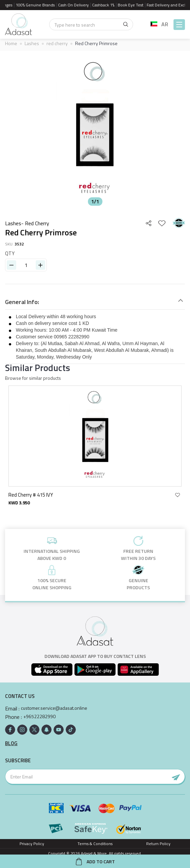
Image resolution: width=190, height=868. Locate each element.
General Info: (22, 302)
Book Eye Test (133, 5)
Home (11, 43)
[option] (95, 130)
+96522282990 (39, 716)
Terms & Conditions (95, 844)
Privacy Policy (32, 844)
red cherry (57, 43)
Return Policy (158, 844)
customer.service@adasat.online (54, 708)
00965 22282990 (72, 337)
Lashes (32, 43)
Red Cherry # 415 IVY (31, 495)
